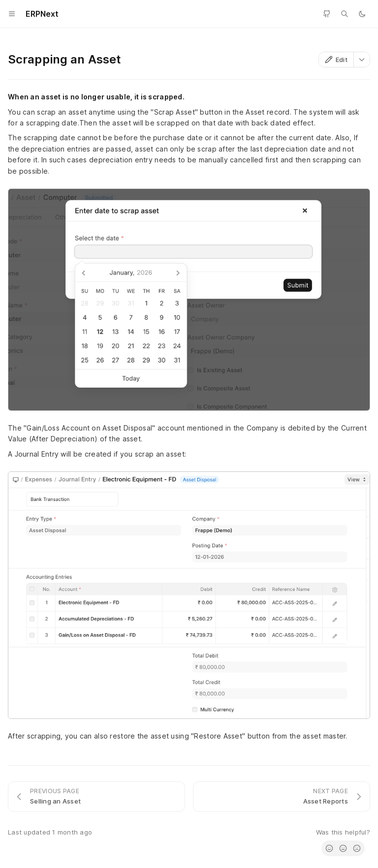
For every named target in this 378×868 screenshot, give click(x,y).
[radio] (329, 848)
